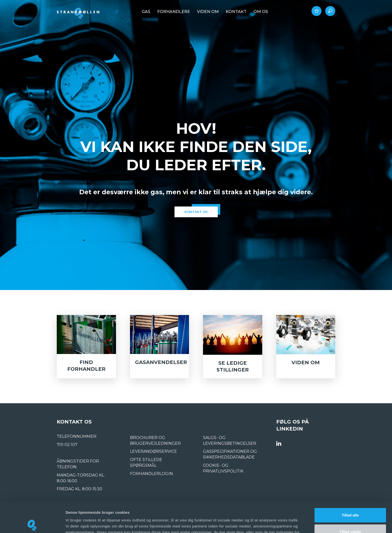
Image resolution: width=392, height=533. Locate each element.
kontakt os (196, 212)
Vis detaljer (260, 523)
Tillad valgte (350, 500)
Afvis (350, 517)
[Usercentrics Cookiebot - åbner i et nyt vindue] (32, 523)
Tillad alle (350, 484)
